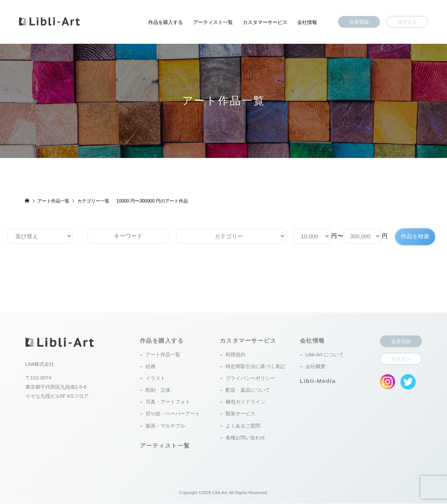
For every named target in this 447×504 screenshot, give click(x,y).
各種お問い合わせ (245, 438)
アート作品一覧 (163, 355)
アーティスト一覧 (213, 22)
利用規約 (236, 355)
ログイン (407, 22)
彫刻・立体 (158, 390)
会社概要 (316, 367)
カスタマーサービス (265, 22)
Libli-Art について (325, 355)
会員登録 (359, 22)
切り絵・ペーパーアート (173, 414)
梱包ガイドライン (245, 402)
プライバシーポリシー (250, 379)
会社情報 (307, 22)
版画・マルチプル (165, 426)
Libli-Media (318, 381)
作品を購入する (166, 22)
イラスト (155, 379)
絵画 (151, 367)
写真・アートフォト (168, 402)
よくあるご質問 (243, 426)
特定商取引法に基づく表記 (255, 367)
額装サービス (240, 414)
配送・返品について (248, 390)
